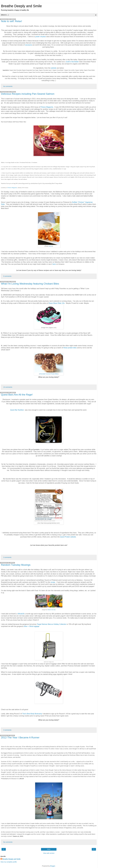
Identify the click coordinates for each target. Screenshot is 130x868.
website (54, 68)
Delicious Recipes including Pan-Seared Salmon (28, 94)
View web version (49, 853)
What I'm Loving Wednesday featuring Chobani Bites (30, 284)
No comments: (8, 86)
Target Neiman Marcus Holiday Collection (52, 624)
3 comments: (7, 557)
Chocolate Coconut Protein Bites (49, 374)
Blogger (53, 866)
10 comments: (8, 387)
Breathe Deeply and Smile (21, 6)
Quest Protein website (68, 537)
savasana (29, 45)
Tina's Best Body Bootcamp (32, 714)
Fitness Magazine (47, 107)
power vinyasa (40, 37)
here (54, 264)
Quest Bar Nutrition (17, 410)
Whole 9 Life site (51, 610)
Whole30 (21, 614)
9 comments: (7, 276)
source (51, 246)
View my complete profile (9, 862)
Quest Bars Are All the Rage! (17, 395)
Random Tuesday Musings (16, 565)
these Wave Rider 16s (57, 303)
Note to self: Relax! (12, 21)
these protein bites (70, 348)
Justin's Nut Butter (72, 62)
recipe (53, 582)
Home (49, 849)
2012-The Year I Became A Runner (20, 737)
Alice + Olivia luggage (32, 626)
